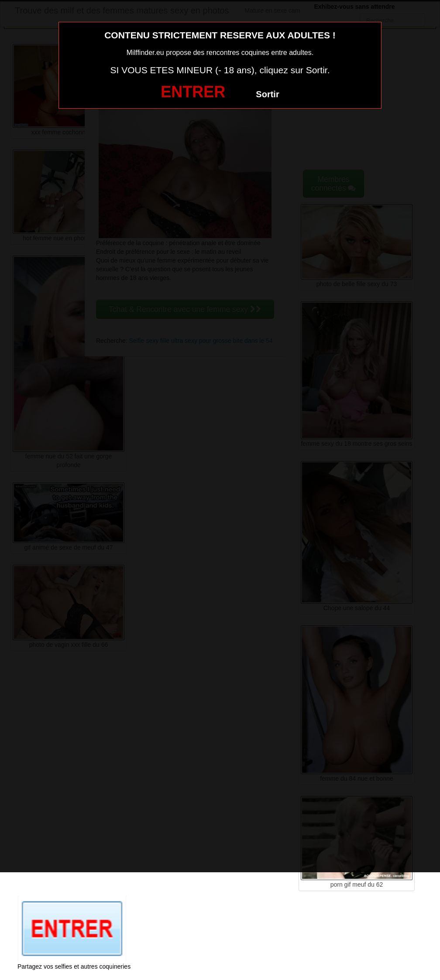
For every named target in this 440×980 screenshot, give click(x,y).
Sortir (267, 94)
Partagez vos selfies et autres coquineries (74, 966)
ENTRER (193, 92)
